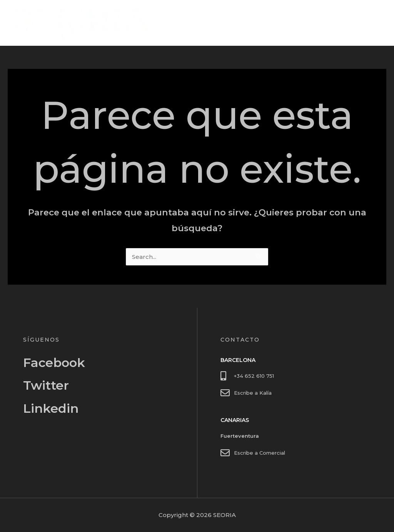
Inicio (328, 23)
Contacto (361, 23)
